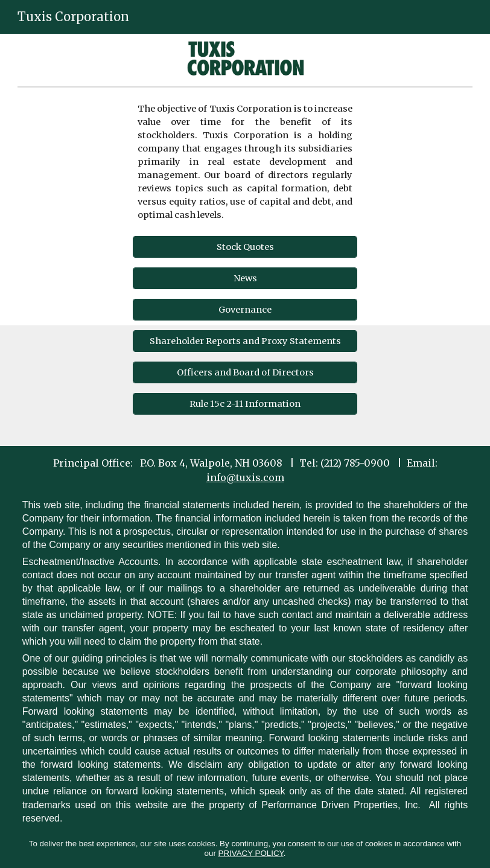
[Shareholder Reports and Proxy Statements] (245, 341)
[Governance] (245, 309)
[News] (245, 278)
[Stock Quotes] (245, 247)
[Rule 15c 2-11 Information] (245, 404)
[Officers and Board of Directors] (245, 372)
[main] (245, 162)
